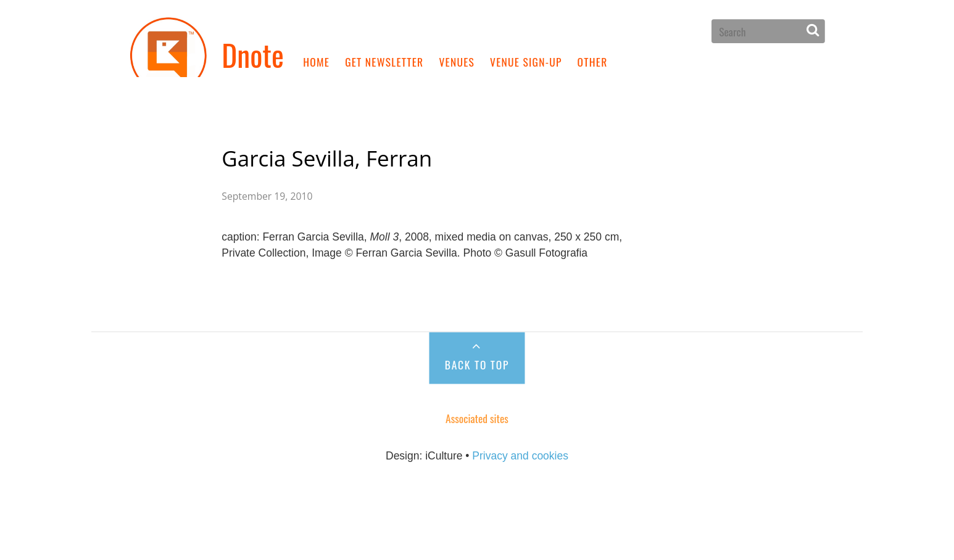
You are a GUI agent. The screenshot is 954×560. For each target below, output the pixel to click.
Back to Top (477, 377)
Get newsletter (384, 61)
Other (593, 61)
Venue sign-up (526, 61)
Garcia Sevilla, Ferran (327, 155)
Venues (457, 61)
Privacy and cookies (520, 469)
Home (316, 61)
